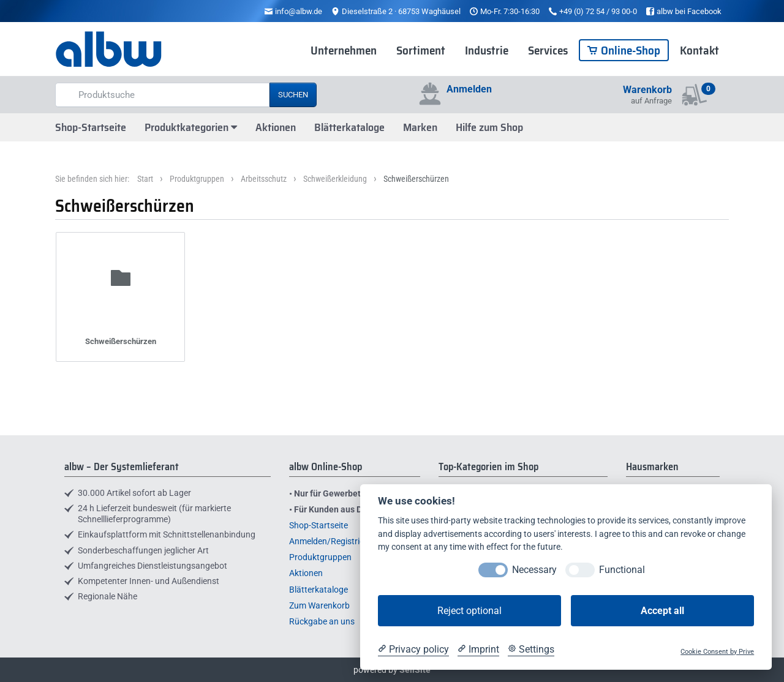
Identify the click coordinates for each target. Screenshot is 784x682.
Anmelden (469, 89)
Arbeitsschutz (264, 179)
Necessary (534, 570)
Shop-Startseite (91, 127)
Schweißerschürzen (416, 179)
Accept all (662, 611)
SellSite (415, 670)
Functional (622, 570)
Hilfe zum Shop (489, 127)
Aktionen (276, 127)
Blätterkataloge (349, 127)
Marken (420, 127)
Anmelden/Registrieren (333, 541)
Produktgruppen (197, 179)
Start (145, 179)
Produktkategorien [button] (191, 127)
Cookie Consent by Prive (717, 652)
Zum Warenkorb (319, 605)
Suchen (293, 95)
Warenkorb (647, 90)
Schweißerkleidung (335, 179)
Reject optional (469, 611)
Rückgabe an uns (322, 621)
